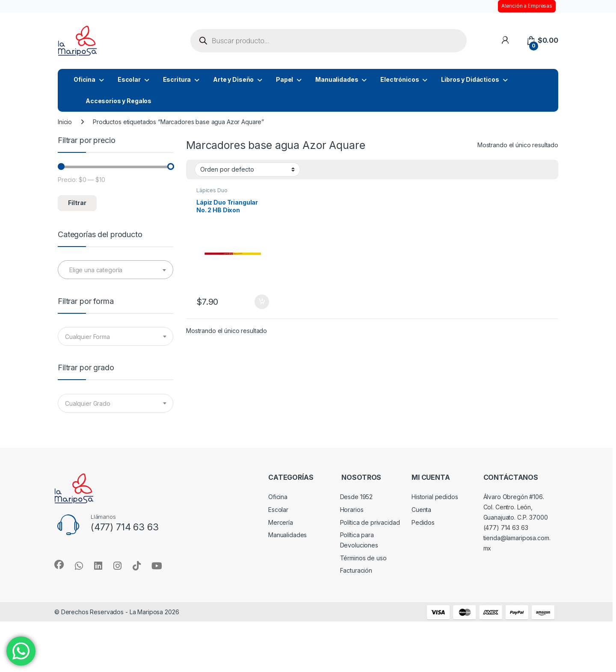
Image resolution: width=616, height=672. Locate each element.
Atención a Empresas (527, 6)
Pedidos (423, 522)
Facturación (356, 570)
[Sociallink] (59, 565)
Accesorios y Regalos (118, 101)
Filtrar (77, 203)
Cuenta (421, 510)
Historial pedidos (435, 497)
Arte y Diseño (233, 79)
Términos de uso (363, 558)
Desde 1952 (357, 497)
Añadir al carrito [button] (262, 302)
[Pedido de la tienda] (247, 169)
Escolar (129, 79)
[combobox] (115, 270)
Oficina (84, 79)
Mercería (281, 522)
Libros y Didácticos (470, 79)
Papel (284, 79)
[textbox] (115, 270)
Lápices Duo (212, 190)
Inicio (65, 122)
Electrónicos (400, 79)
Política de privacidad (370, 522)
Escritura (177, 79)
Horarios (352, 510)
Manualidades (337, 79)
